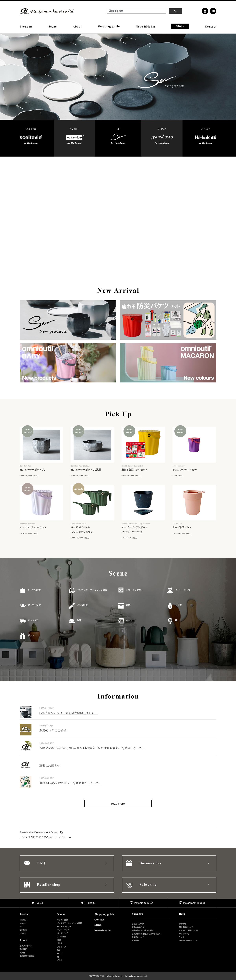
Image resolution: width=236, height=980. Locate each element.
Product (25, 914)
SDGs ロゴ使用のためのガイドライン (43, 837)
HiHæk (23, 933)
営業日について (138, 937)
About (23, 940)
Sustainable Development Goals (39, 832)
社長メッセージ (26, 946)
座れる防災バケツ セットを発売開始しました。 (71, 783)
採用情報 (183, 924)
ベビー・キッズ (183, 590)
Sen (21, 926)
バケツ (129, 620)
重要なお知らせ (50, 765)
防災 (79, 620)
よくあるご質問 (138, 924)
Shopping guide (104, 914)
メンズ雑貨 (82, 605)
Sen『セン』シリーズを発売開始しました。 (69, 713)
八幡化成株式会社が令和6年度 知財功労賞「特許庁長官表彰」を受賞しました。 (92, 748)
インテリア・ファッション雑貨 (92, 590)
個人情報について (186, 927)
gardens (23, 930)
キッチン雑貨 (34, 590)
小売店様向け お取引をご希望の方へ (146, 934)
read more (118, 804)
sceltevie (24, 920)
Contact (99, 920)
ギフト (31, 635)
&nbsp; (145, 11)
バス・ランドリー (135, 590)
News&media (102, 930)
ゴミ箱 (178, 605)
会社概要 (23, 949)
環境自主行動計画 (27, 956)
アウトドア (33, 620)
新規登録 (135, 940)
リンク (182, 937)
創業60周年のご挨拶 (53, 730)
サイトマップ (184, 934)
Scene (61, 914)
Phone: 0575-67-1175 (188, 940)
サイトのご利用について (189, 930)
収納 (128, 605)
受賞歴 (22, 953)
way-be (23, 923)
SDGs (98, 925)
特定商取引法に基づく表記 (142, 930)
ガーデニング (34, 605)
